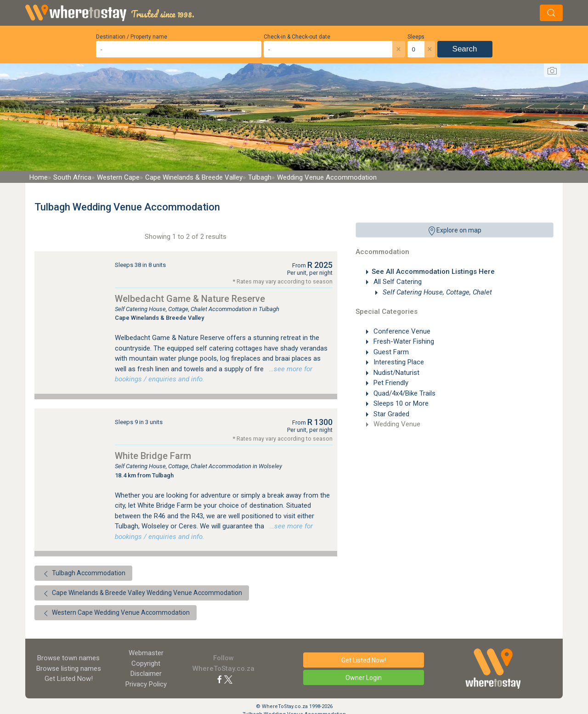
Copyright (146, 663)
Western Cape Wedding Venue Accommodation (116, 613)
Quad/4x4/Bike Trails (404, 393)
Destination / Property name (132, 37)
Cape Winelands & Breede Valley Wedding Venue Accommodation (142, 594)
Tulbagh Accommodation (83, 574)
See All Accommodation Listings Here (433, 272)
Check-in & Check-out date (297, 37)
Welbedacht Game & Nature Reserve (190, 299)
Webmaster (146, 653)
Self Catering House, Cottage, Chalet (436, 292)
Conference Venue (401, 331)
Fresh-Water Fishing (403, 341)
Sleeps (416, 37)
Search (465, 49)
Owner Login (364, 678)
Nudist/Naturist (396, 373)
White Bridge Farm (153, 456)
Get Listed (69, 679)
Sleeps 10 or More (400, 403)
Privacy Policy (146, 684)
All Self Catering (397, 282)
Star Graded (390, 414)
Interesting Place (398, 362)
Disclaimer (146, 674)
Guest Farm (390, 352)
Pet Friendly (390, 383)
